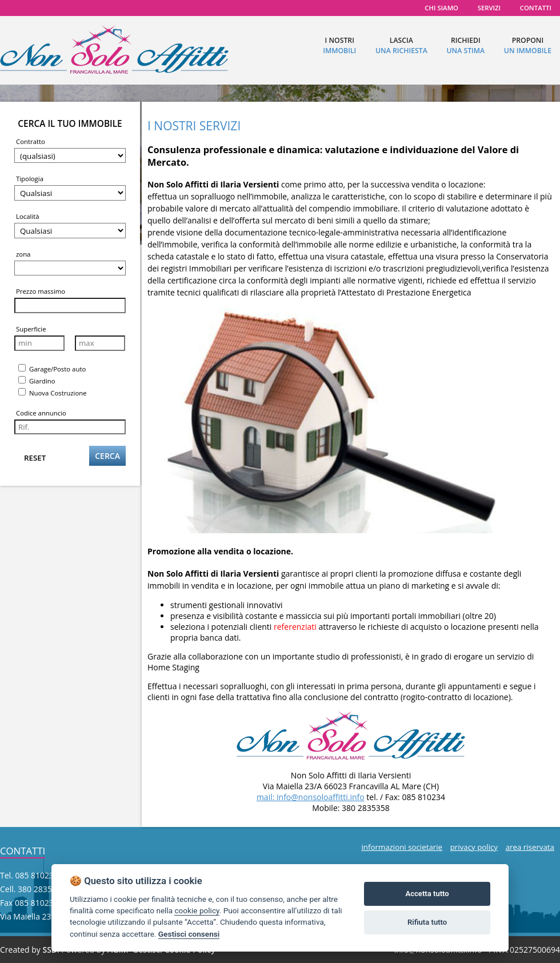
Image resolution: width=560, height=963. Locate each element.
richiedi (465, 45)
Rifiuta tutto (427, 922)
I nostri (339, 45)
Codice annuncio (41, 413)
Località (28, 216)
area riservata (530, 847)
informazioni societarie (402, 847)
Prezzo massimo (41, 291)
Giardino (37, 381)
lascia (401, 45)
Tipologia (30, 179)
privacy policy (474, 847)
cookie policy (197, 910)
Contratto (31, 141)
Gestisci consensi (189, 934)
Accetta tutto (427, 894)
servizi (489, 8)
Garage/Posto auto (52, 369)
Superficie (31, 329)
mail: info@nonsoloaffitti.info (311, 797)
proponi (528, 45)
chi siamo (441, 8)
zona (23, 254)
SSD (50, 950)
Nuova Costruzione (53, 393)
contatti (536, 8)
